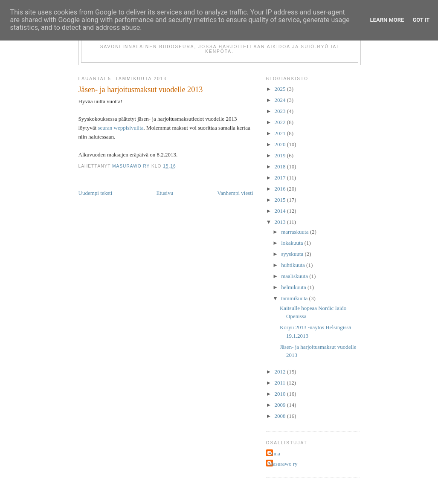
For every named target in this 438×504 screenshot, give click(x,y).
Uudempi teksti (96, 193)
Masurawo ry (283, 464)
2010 (281, 394)
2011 (281, 383)
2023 (281, 111)
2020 (281, 144)
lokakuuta (293, 243)
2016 (281, 189)
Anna (274, 453)
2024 (281, 100)
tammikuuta (295, 298)
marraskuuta (296, 232)
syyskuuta (293, 254)
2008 (281, 416)
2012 (281, 372)
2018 (281, 167)
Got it (421, 20)
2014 (281, 211)
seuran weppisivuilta (120, 128)
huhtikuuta (294, 265)
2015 (281, 200)
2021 (281, 133)
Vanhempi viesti (235, 193)
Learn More (387, 20)
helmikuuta (294, 287)
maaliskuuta (295, 276)
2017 (281, 178)
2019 (281, 155)
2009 (281, 405)
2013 (281, 222)
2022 (281, 122)
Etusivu (165, 193)
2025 (281, 89)
